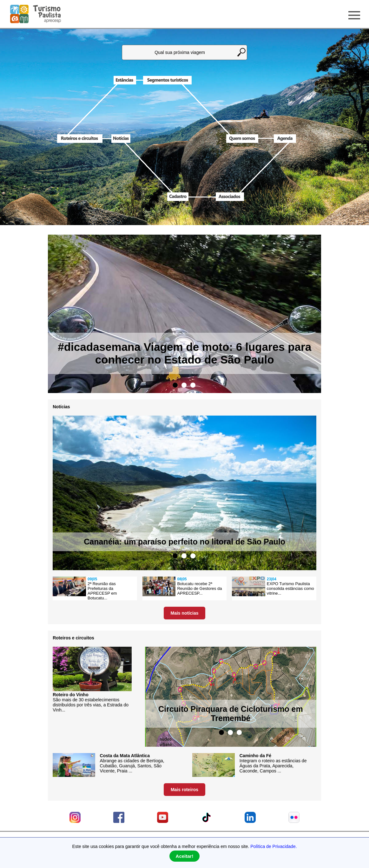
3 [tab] (193, 385)
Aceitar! (185, 856)
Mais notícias (185, 613)
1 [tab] (175, 385)
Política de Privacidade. (273, 846)
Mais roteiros (184, 790)
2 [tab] (184, 385)
